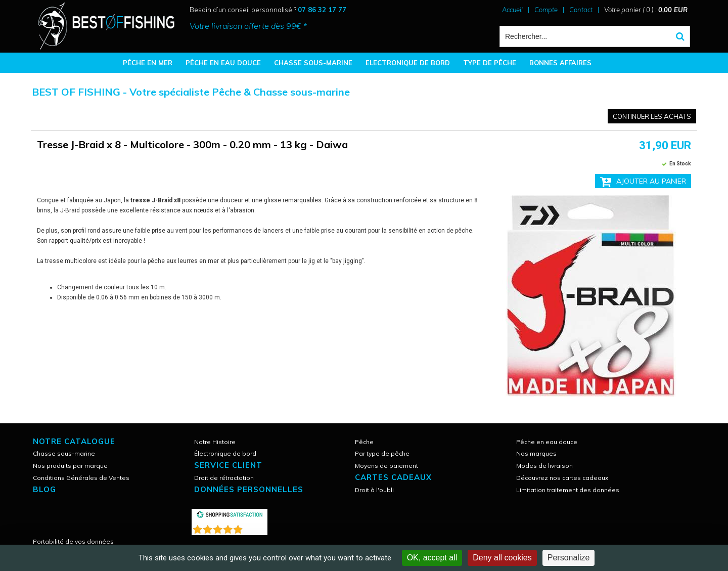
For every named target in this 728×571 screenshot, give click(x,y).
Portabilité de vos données (73, 541)
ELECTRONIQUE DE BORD (408, 63)
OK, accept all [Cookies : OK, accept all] (432, 558)
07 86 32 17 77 (322, 10)
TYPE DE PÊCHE (490, 63)
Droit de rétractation (224, 478)
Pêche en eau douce (547, 442)
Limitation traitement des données (568, 490)
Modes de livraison (544, 466)
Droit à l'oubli (374, 490)
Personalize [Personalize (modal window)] (569, 558)
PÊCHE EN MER (148, 63)
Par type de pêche (382, 453)
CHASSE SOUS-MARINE (313, 63)
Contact (581, 10)
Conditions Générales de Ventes (81, 478)
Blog (44, 489)
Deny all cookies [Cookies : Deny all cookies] (502, 558)
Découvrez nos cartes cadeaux (562, 478)
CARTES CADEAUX (393, 477)
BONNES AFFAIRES (560, 63)
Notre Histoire (215, 442)
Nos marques (536, 453)
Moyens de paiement (386, 466)
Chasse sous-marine (64, 453)
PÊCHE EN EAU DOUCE (223, 63)
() (256, 527)
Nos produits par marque (70, 466)
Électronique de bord (225, 453)
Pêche (364, 442)
